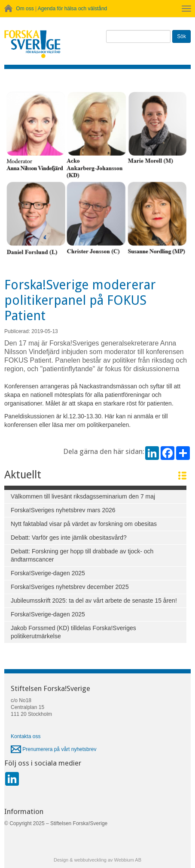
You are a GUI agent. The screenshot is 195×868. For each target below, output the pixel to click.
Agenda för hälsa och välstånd (72, 9)
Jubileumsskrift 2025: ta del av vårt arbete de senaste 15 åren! (94, 601)
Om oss (25, 9)
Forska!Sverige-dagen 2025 (48, 573)
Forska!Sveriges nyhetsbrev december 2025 (70, 587)
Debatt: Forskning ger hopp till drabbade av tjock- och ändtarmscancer (82, 555)
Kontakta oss (26, 736)
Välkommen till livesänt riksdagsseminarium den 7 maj (83, 496)
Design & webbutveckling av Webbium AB (97, 860)
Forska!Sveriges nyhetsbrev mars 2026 (63, 510)
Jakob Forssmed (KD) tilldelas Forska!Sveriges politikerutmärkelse (73, 632)
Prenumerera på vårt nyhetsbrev (53, 749)
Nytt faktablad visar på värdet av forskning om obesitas (84, 524)
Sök (181, 36)
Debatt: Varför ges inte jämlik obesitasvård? (69, 538)
